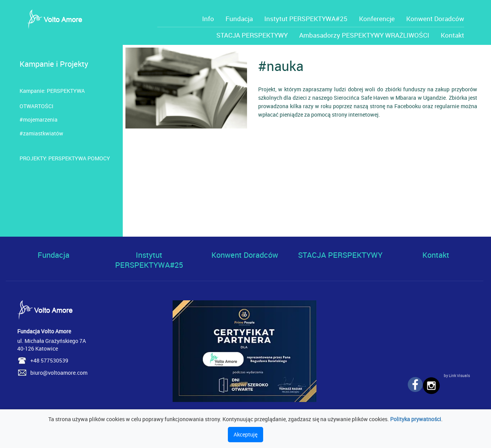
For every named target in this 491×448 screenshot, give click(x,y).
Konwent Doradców (435, 19)
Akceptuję (245, 434)
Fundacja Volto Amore (44, 331)
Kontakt (452, 35)
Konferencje (377, 19)
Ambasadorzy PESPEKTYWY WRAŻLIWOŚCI (364, 35)
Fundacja (239, 19)
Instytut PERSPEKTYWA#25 (306, 19)
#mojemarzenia (39, 119)
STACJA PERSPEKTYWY (252, 35)
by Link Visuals (457, 376)
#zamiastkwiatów (41, 133)
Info (208, 19)
